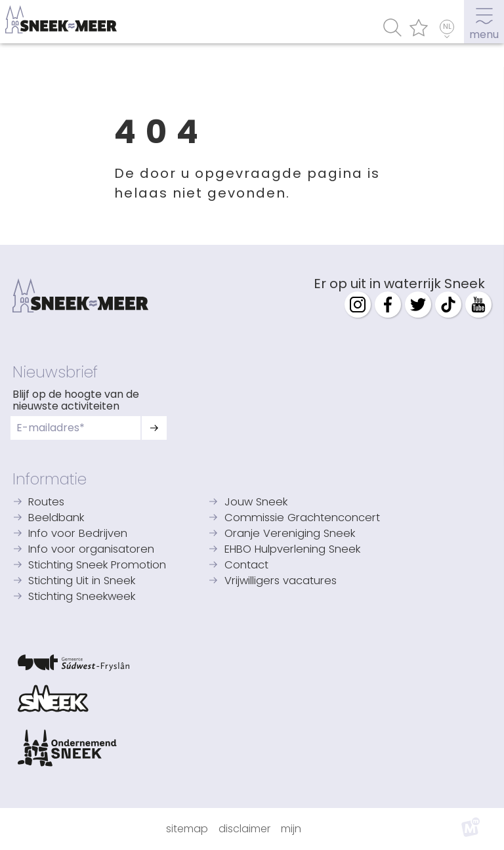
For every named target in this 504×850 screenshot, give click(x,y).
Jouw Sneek (256, 502)
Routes (46, 502)
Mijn (291, 829)
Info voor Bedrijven (78, 534)
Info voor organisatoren (91, 550)
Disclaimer (244, 829)
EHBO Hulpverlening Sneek (292, 550)
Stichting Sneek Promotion (97, 565)
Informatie (50, 479)
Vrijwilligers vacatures (281, 581)
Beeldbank (56, 518)
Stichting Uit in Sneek (82, 581)
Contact (246, 565)
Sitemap (187, 829)
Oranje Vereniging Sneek (290, 534)
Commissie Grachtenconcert (302, 518)
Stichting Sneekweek (82, 597)
